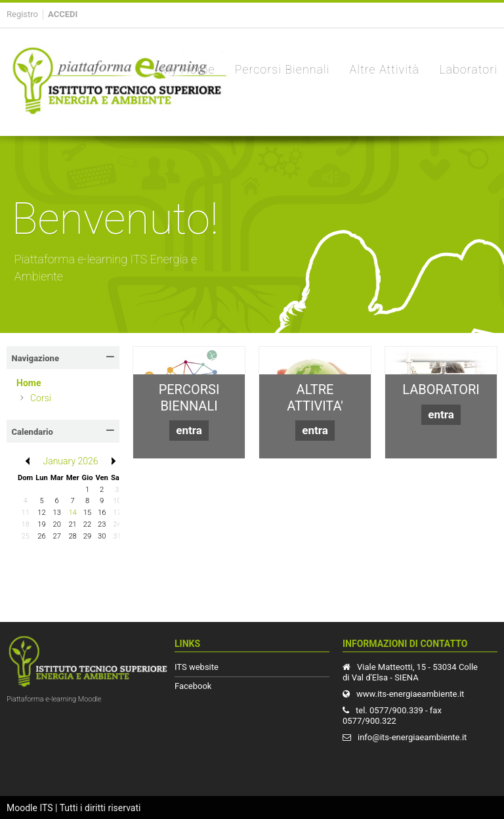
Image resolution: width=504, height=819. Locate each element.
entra (189, 430)
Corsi (41, 398)
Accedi (63, 14)
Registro (22, 14)
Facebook (193, 686)
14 (72, 513)
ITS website (197, 667)
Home (29, 383)
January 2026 (70, 461)
